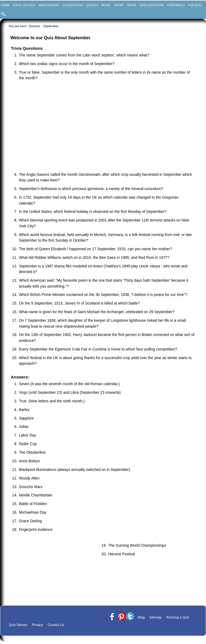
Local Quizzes (24, 5)
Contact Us (56, 625)
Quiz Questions (152, 5)
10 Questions (72, 5)
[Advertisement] (106, 127)
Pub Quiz (195, 5)
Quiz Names (18, 625)
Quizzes (92, 5)
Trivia (132, 5)
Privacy (37, 625)
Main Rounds (49, 5)
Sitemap (156, 617)
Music (106, 5)
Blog (141, 617)
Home (5, 5)
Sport (119, 5)
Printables (176, 5)
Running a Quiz (178, 617)
